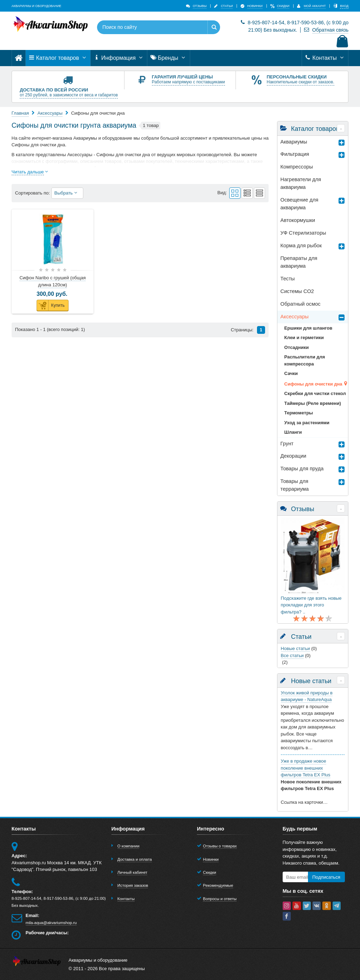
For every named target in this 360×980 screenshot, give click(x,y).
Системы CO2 (297, 291)
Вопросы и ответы (220, 899)
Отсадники (297, 347)
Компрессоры (297, 167)
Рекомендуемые (218, 885)
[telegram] (337, 906)
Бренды (169, 58)
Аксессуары (295, 317)
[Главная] (19, 58)
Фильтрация (295, 154)
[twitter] (307, 906)
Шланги (293, 432)
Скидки (209, 872)
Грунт (287, 444)
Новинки (211, 859)
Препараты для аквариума (299, 262)
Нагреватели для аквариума (301, 183)
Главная (20, 113)
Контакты (325, 58)
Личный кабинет (132, 872)
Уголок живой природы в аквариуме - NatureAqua (307, 696)
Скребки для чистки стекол (315, 393)
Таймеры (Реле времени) (313, 403)
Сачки (291, 373)
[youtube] (297, 906)
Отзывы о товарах (220, 846)
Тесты (288, 279)
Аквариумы (294, 142)
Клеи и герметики (304, 338)
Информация (119, 58)
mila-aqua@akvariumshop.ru (51, 923)
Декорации (294, 456)
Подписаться (326, 877)
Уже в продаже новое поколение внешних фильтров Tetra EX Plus (306, 768)
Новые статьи (295, 648)
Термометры (299, 413)
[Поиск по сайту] (148, 27)
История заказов (133, 885)
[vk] (317, 906)
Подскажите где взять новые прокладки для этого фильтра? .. (311, 605)
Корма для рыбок (301, 246)
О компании (128, 846)
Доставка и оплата (135, 859)
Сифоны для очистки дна (313, 384)
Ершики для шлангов (308, 328)
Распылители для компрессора (305, 360)
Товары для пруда (302, 469)
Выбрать (67, 193)
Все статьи (292, 656)
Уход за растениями (307, 423)
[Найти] (214, 27)
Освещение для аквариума (300, 204)
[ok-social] (327, 906)
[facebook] (287, 916)
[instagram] (287, 906)
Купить (51, 306)
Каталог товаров (58, 58)
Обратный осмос (301, 304)
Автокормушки (298, 220)
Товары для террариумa (295, 485)
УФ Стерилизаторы (303, 233)
